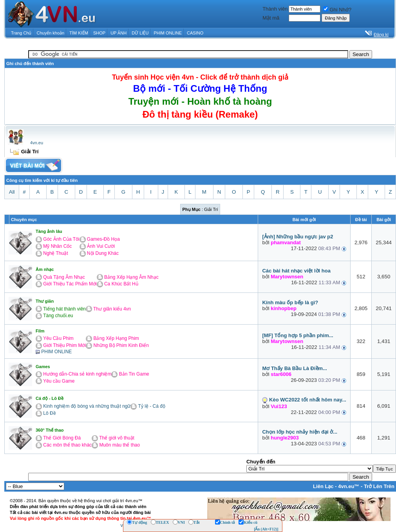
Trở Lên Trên (379, 486)
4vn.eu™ (349, 486)
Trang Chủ (21, 33)
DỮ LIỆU (140, 33)
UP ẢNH (118, 33)
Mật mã (271, 18)
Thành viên (275, 9)
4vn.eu (37, 143)
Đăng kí (381, 34)
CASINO (195, 33)
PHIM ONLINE (168, 33)
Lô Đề (49, 413)
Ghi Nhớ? (337, 10)
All (12, 192)
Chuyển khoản (51, 33)
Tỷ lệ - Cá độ (152, 406)
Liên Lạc (323, 486)
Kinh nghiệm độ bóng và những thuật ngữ (87, 406)
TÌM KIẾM (79, 33)
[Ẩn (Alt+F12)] (266, 529)
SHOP (99, 33)
